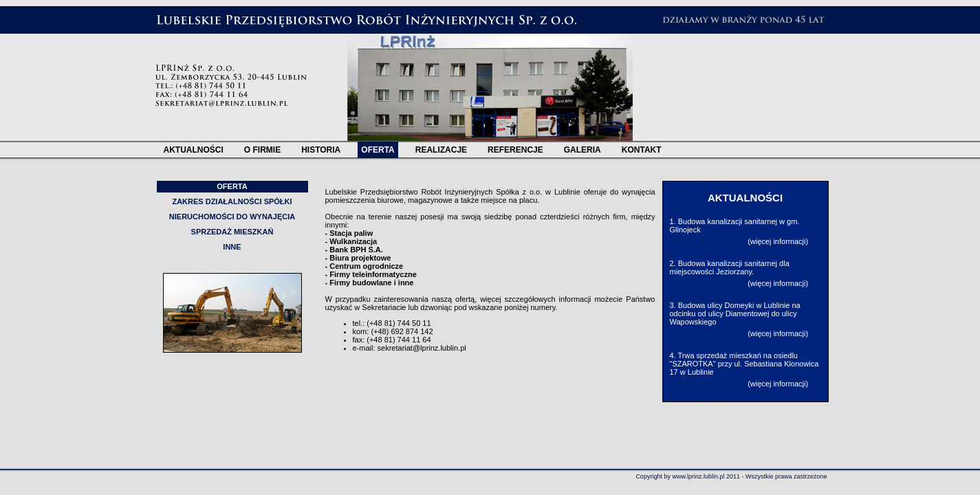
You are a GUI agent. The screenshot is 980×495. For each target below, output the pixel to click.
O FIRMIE (262, 150)
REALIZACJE (441, 150)
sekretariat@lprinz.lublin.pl (422, 348)
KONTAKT (642, 150)
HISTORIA (321, 150)
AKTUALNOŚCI (194, 150)
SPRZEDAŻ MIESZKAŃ (232, 232)
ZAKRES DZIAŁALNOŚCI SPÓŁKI (232, 201)
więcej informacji (778, 241)
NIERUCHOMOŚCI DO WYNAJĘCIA (232, 217)
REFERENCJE (515, 150)
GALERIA (582, 150)
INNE (232, 247)
